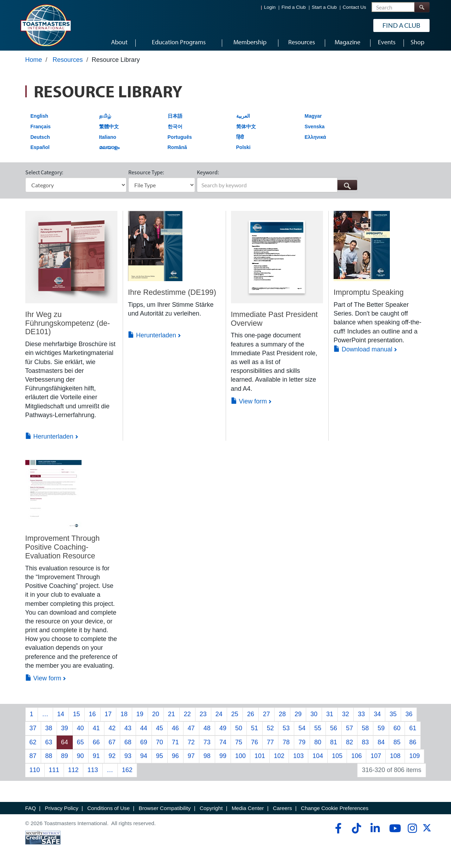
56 (334, 731)
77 (270, 745)
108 (395, 759)
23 (203, 717)
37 (33, 731)
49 (223, 731)
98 (207, 759)
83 (365, 745)
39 (65, 731)
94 (144, 759)
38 (49, 731)
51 (255, 731)
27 (266, 717)
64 (65, 745)
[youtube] (394, 831)
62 (33, 745)
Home (34, 62)
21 (172, 717)
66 (96, 745)
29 (298, 717)
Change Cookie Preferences (335, 811)
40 (80, 731)
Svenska (315, 129)
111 (54, 773)
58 (365, 731)
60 (397, 731)
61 (413, 731)
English (40, 119)
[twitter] (427, 833)
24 (219, 717)
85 (397, 745)
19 (140, 717)
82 (349, 745)
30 (314, 717)
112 (73, 773)
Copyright (211, 811)
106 (356, 759)
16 (92, 717)
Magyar (313, 119)
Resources (68, 62)
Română (177, 150)
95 (160, 759)
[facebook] (337, 831)
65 (80, 745)
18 (124, 717)
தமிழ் (105, 119)
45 (160, 731)
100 (240, 759)
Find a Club (294, 7)
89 (65, 759)
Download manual (363, 352)
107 (376, 759)
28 (282, 717)
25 (235, 717)
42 (112, 731)
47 (191, 731)
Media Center (248, 811)
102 (279, 759)
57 (349, 731)
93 (128, 759)
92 (112, 759)
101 (260, 759)
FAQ (31, 811)
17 (108, 717)
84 (381, 745)
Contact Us (355, 7)
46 (175, 731)
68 (128, 745)
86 (413, 745)
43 (128, 731)
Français (41, 129)
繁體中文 (109, 129)
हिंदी (240, 140)
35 (393, 717)
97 (191, 759)
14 (61, 717)
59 (381, 731)
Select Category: (44, 175)
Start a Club (324, 7)
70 (160, 745)
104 (318, 759)
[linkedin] (375, 831)
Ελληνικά (315, 140)
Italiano (108, 140)
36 (409, 717)
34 (377, 717)
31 (330, 717)
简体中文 (246, 129)
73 (207, 745)
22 (187, 717)
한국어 (175, 129)
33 (361, 717)
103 (298, 759)
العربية (243, 119)
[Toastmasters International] (45, 25)
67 (112, 745)
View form (249, 404)
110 (35, 773)
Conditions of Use (108, 811)
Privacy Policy (62, 811)
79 (302, 745)
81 (334, 745)
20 (156, 717)
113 (93, 773)
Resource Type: (146, 175)
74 (223, 745)
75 (239, 745)
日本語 (175, 119)
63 (49, 745)
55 (318, 731)
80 (318, 745)
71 (175, 745)
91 (96, 759)
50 (239, 731)
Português (180, 140)
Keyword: (208, 175)
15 (77, 717)
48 (207, 731)
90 (80, 759)
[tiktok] (356, 831)
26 (251, 717)
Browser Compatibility (165, 811)
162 (127, 773)
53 (286, 731)
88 (49, 759)
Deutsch (40, 140)
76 (255, 745)
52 (270, 731)
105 (337, 759)
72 (191, 745)
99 (223, 759)
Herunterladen (49, 439)
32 (346, 717)
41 (96, 731)
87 (33, 759)
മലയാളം (109, 150)
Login (270, 7)
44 (144, 731)
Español (40, 150)
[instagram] (412, 831)
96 (175, 759)
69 (144, 745)
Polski (243, 150)
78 (286, 745)
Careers (282, 811)
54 (302, 731)
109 (414, 759)
